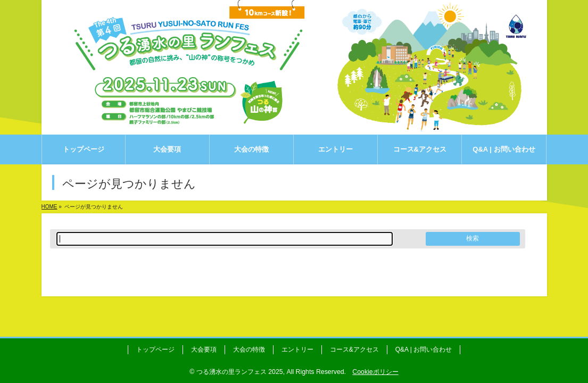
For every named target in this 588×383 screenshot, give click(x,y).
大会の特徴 (249, 349)
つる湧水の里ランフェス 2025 (240, 372)
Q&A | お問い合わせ (424, 349)
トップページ (155, 349)
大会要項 (204, 349)
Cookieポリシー (375, 372)
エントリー (297, 349)
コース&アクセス (354, 349)
